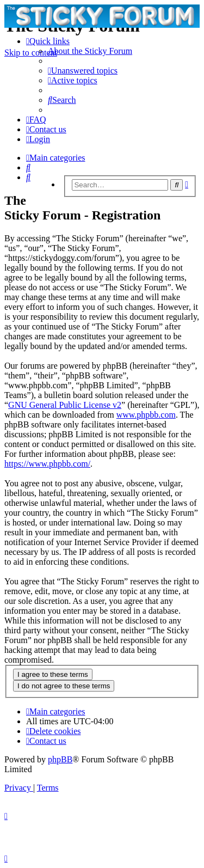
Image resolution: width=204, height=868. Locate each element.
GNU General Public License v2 (65, 405)
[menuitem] (90, 51)
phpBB (60, 759)
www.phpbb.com (146, 415)
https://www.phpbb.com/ (47, 464)
